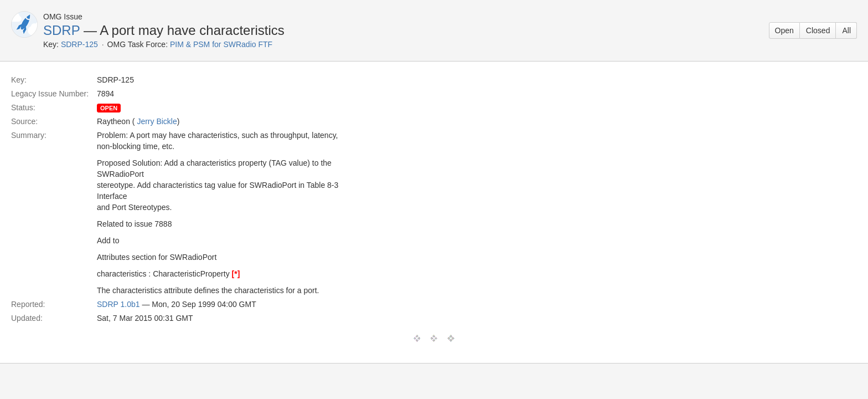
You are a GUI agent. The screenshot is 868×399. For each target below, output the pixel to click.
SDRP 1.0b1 (118, 304)
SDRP (61, 30)
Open (784, 30)
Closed (818, 30)
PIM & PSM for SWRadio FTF (221, 44)
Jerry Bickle (157, 121)
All (846, 30)
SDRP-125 (79, 44)
